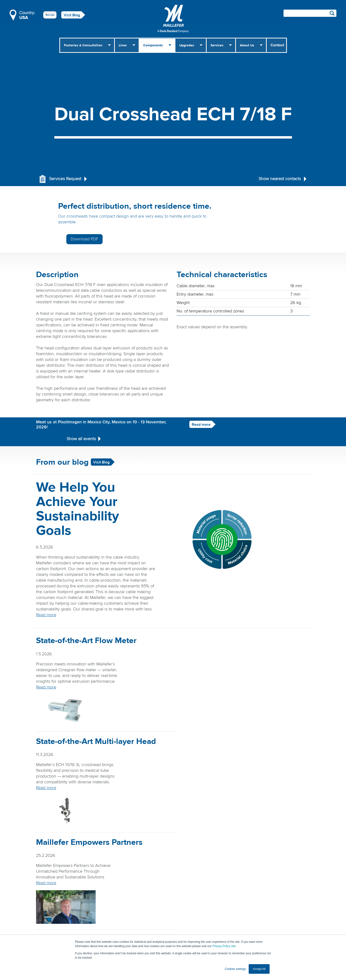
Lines (123, 45)
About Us (247, 45)
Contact (277, 45)
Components (153, 45)
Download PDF (267, 209)
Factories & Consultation (83, 45)
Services (217, 45)
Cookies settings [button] (235, 969)
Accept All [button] (259, 969)
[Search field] (310, 13)
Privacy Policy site (224, 946)
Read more (193, 410)
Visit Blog (72, 15)
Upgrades (187, 45)
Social (50, 15)
